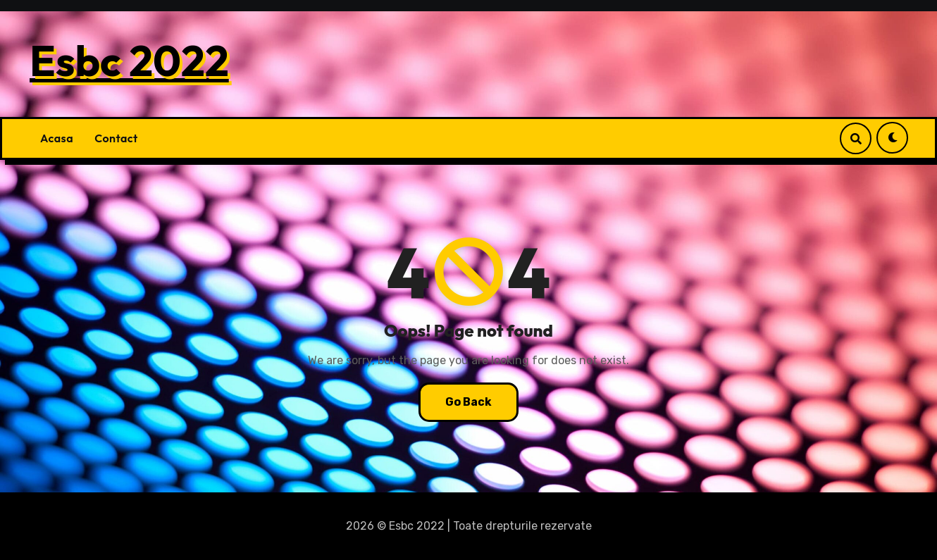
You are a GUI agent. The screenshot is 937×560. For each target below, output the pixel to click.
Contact (116, 138)
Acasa (57, 138)
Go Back (468, 402)
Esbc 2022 (129, 61)
